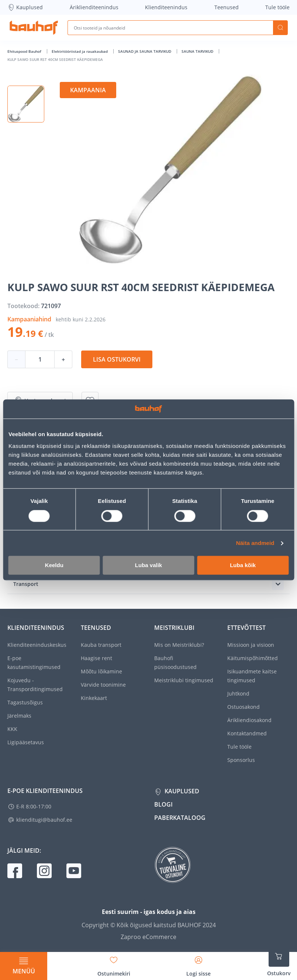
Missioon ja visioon (251, 645)
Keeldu (54, 565)
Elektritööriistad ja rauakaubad (80, 51)
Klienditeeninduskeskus (37, 645)
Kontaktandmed (247, 733)
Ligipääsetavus (26, 742)
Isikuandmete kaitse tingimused (252, 676)
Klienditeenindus (166, 7)
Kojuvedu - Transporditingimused (35, 685)
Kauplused (25, 7)
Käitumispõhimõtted (253, 658)
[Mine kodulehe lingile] (34, 28)
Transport (26, 584)
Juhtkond (238, 693)
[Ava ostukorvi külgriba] (279, 962)
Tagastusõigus (25, 702)
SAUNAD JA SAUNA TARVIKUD (145, 51)
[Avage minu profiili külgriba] (198, 964)
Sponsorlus (241, 760)
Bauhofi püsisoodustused (175, 662)
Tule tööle (277, 7)
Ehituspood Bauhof (25, 51)
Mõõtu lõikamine (101, 671)
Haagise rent (96, 658)
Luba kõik (243, 565)
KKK (12, 729)
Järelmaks (19, 716)
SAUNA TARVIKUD (198, 51)
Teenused (227, 7)
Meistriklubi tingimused (184, 680)
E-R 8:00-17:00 (34, 806)
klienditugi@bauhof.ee (44, 820)
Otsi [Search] (280, 28)
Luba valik (148, 565)
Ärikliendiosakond (249, 720)
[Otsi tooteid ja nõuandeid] (170, 28)
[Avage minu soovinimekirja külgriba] (114, 964)
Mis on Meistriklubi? (179, 645)
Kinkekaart (94, 698)
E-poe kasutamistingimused (34, 662)
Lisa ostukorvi (117, 359)
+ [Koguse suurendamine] (63, 359)
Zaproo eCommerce (148, 937)
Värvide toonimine (103, 685)
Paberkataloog (180, 818)
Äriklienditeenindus (94, 7)
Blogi (163, 804)
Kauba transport (101, 645)
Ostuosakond (244, 707)
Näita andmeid (255, 543)
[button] (26, 104)
